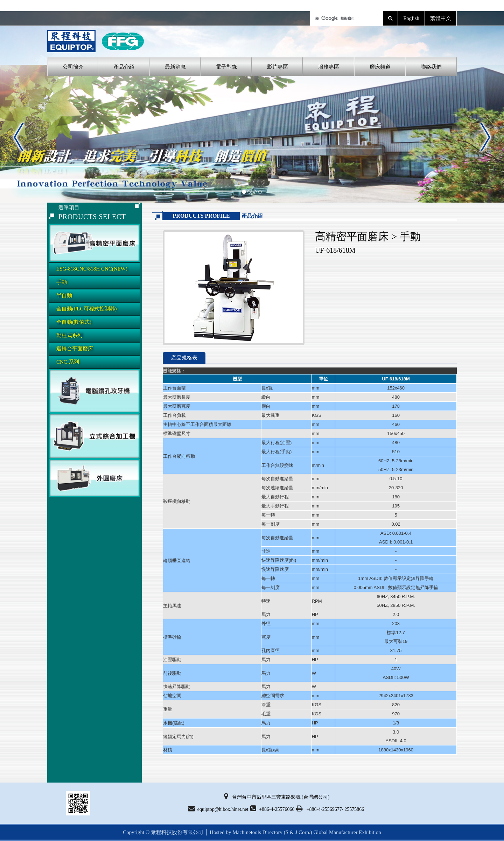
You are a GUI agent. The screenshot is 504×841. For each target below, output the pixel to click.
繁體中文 (441, 18)
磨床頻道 (380, 67)
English (411, 18)
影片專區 (278, 67)
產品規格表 (184, 358)
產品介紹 (124, 67)
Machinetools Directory (257, 832)
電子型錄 (226, 67)
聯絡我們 (431, 67)
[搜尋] (346, 18)
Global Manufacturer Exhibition (347, 832)
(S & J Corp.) (297, 832)
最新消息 (175, 67)
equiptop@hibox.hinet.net (218, 808)
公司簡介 (73, 67)
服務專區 (329, 67)
